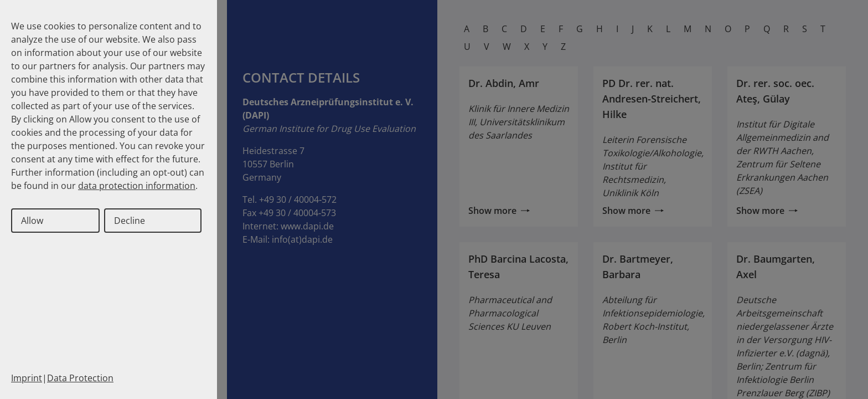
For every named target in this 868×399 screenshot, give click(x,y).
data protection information (137, 186)
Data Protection (80, 378)
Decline (130, 221)
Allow (32, 221)
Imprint (27, 378)
